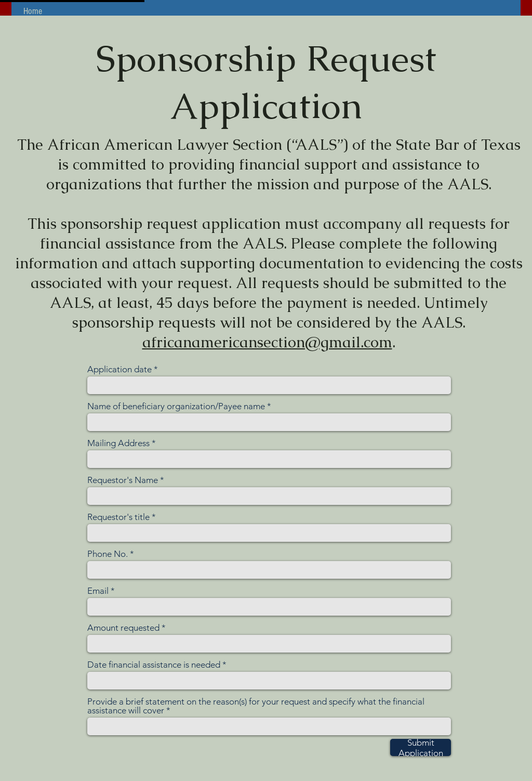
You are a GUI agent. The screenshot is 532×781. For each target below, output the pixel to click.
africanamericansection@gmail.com (267, 342)
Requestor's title (118, 517)
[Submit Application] (421, 747)
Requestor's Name (123, 480)
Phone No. (108, 554)
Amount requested (123, 628)
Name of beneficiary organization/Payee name (176, 406)
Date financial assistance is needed (154, 665)
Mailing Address (118, 443)
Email (98, 591)
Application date (119, 369)
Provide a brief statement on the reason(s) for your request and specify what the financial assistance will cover (256, 706)
